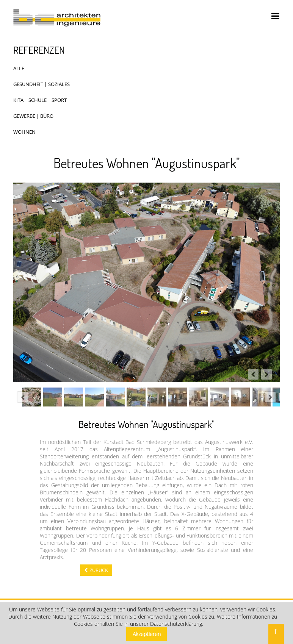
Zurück (99, 570)
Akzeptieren (147, 634)
